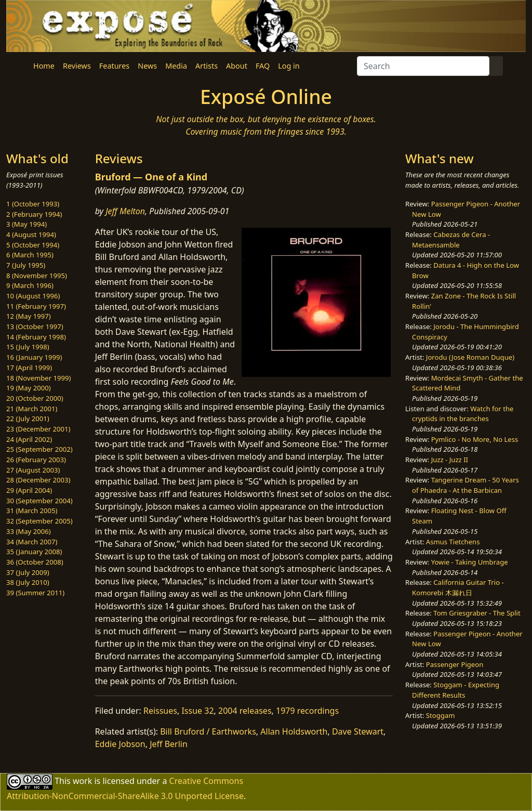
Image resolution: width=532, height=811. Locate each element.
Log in (289, 66)
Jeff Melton (125, 211)
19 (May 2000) (29, 388)
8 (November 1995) (37, 276)
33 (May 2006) (29, 531)
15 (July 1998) (28, 347)
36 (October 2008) (35, 562)
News (147, 66)
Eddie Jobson (120, 744)
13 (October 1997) (35, 326)
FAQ (263, 66)
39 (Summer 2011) (35, 593)
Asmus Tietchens (453, 542)
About (237, 66)
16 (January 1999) (34, 357)
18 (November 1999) (39, 378)
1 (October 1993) (33, 204)
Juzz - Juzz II (450, 460)
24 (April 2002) (29, 439)
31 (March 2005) (32, 511)
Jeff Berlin (169, 744)
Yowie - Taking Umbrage (470, 562)
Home (44, 66)
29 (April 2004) (29, 490)
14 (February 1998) (36, 337)
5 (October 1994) (33, 245)
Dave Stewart (358, 731)
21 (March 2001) (32, 409)
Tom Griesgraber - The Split (477, 613)
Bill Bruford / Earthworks (208, 731)
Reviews (77, 66)
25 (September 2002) (39, 449)
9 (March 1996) (30, 285)
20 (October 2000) (35, 398)
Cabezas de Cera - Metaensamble (451, 240)
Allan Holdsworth (294, 731)
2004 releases (245, 711)
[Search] (423, 66)
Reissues (160, 711)
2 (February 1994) (34, 214)
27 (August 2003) (33, 470)
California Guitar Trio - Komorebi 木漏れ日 (458, 587)
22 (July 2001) (28, 418)
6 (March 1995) (30, 255)
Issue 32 (197, 711)
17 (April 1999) (29, 368)
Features (114, 66)
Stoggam (441, 715)
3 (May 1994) (26, 224)
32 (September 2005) (39, 521)
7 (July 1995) (26, 265)
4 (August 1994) (31, 234)
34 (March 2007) (32, 542)
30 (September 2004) (39, 501)
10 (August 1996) (33, 296)
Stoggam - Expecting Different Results (456, 690)
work (82, 781)
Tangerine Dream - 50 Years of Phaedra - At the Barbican (465, 485)
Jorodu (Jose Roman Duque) (470, 357)
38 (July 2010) (28, 582)
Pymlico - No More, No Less (475, 439)
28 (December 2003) (38, 480)
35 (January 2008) (34, 552)
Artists (207, 66)
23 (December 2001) (38, 429)
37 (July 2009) (28, 572)
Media (176, 66)
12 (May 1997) (29, 316)
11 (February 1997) (36, 306)
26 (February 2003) (36, 460)
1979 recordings (307, 711)
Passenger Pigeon (455, 664)
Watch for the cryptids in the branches (463, 414)
